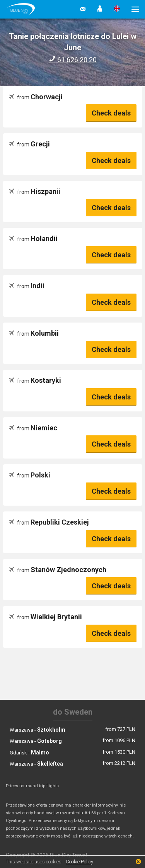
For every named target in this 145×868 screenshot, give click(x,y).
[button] (100, 9)
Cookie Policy (79, 862)
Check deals (111, 113)
